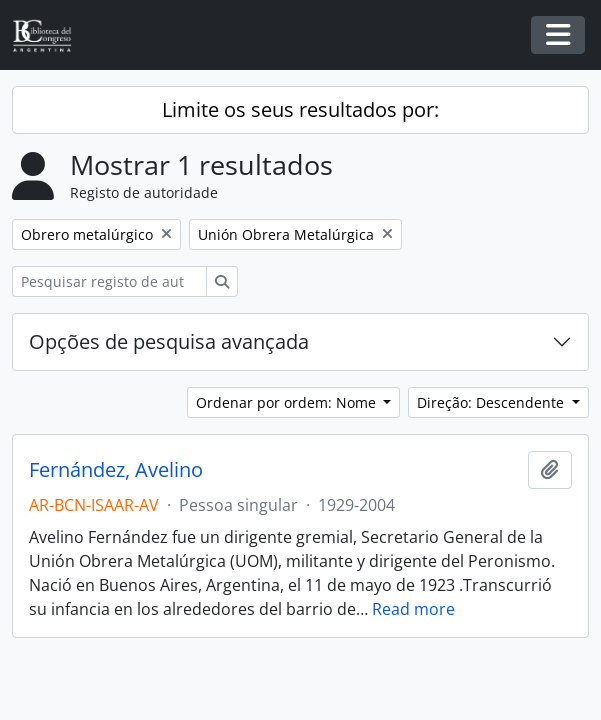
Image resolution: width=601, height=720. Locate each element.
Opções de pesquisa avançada (169, 341)
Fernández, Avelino (116, 470)
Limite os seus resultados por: (300, 109)
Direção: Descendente (492, 402)
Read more (413, 609)
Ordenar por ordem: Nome (288, 402)
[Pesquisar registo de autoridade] (109, 281)
